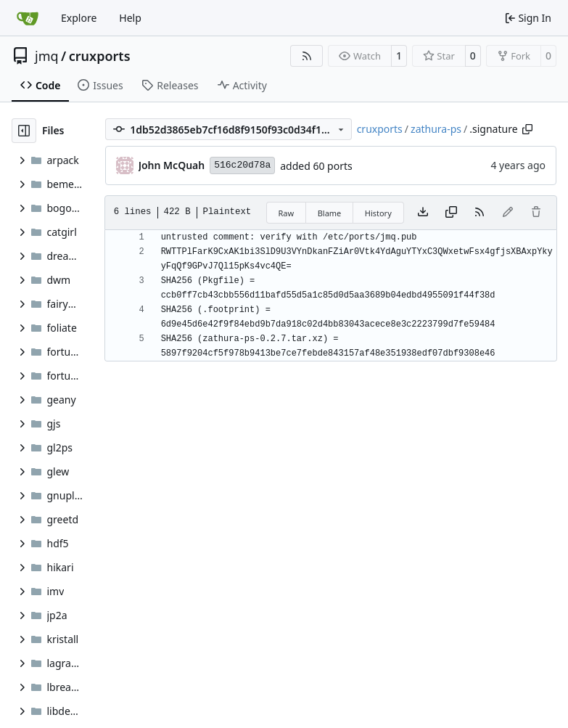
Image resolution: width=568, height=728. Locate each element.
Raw (287, 213)
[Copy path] (527, 129)
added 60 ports (316, 166)
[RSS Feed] (307, 56)
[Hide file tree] (24, 131)
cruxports (100, 56)
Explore (79, 18)
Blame (330, 213)
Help (130, 18)
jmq (47, 56)
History (378, 213)
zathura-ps (436, 129)
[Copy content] (451, 213)
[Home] (28, 18)
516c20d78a (242, 165)
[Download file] (423, 213)
